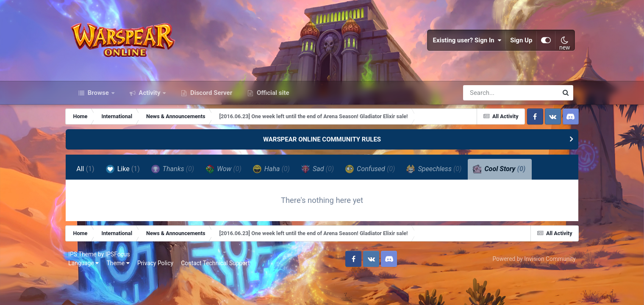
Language (86, 268)
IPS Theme (85, 259)
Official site (272, 97)
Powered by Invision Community (532, 263)
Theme (120, 268)
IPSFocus (120, 259)
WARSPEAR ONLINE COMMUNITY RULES (322, 143)
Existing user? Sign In (465, 42)
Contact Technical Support (218, 268)
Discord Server (210, 97)
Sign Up (519, 42)
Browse (98, 97)
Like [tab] (128, 173)
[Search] (486, 97)
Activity (150, 97)
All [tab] (90, 173)
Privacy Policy (158, 268)
